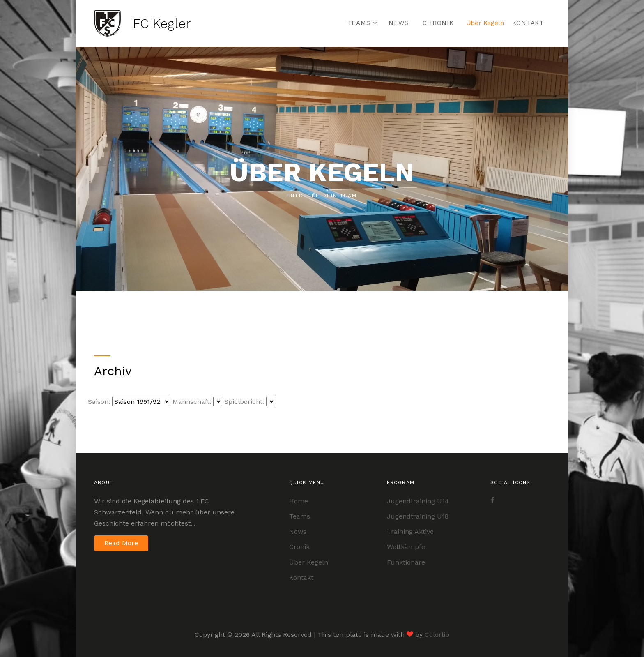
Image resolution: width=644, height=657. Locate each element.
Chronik (438, 23)
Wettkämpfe (406, 547)
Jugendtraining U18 (418, 516)
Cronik (299, 547)
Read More (121, 543)
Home (299, 501)
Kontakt (528, 23)
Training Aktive (410, 531)
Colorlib (437, 635)
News (398, 23)
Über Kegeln (485, 23)
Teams (359, 23)
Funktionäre (406, 562)
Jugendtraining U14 (418, 501)
